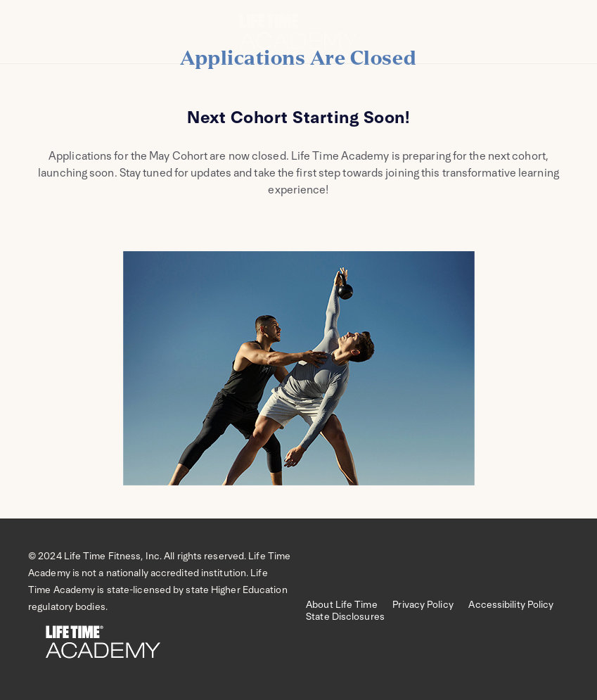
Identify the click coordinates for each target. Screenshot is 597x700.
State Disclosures (345, 616)
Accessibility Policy (518, 604)
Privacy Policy (430, 604)
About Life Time (349, 604)
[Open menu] (32, 39)
